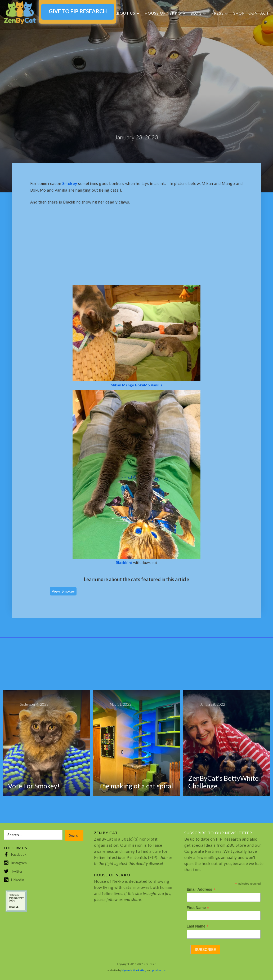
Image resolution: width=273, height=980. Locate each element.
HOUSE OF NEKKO (163, 13)
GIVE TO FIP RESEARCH (78, 11)
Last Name (198, 926)
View (56, 591)
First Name (198, 908)
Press (218, 13)
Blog (196, 13)
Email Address (201, 889)
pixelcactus (159, 970)
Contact (259, 13)
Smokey (68, 591)
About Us (125, 13)
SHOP (239, 13)
